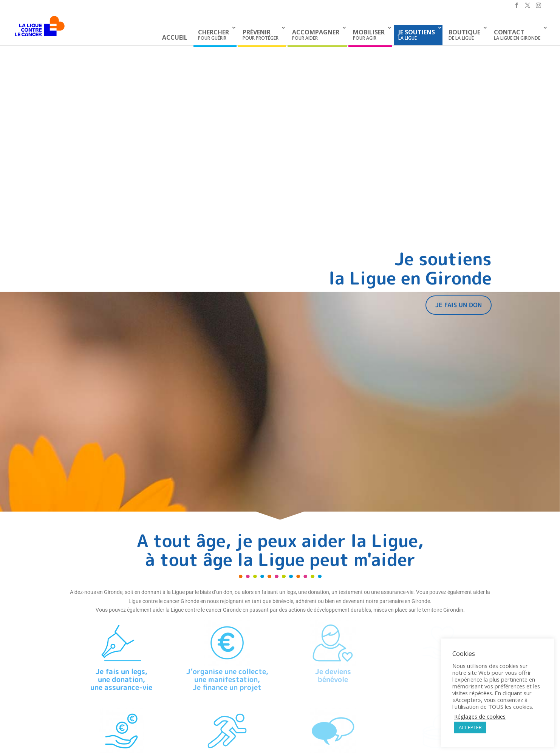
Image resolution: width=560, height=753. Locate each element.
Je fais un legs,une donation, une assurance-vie (121, 679)
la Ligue (417, 35)
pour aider (316, 35)
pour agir (369, 35)
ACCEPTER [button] (470, 727)
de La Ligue (464, 35)
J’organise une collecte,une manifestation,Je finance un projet (227, 679)
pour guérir (213, 35)
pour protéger (261, 35)
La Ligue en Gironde (517, 35)
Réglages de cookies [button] (480, 716)
